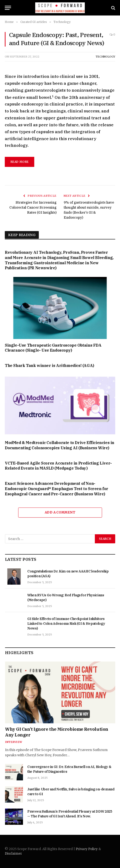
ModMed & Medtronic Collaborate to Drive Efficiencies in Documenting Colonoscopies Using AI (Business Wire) (60, 445)
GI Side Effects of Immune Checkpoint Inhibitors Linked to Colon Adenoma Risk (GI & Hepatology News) (66, 624)
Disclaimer (13, 854)
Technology (105, 57)
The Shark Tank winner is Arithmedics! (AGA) (49, 365)
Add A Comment (60, 512)
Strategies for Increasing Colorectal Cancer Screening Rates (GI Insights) (33, 207)
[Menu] (8, 8)
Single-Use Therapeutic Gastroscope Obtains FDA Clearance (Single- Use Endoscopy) (53, 348)
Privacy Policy (87, 849)
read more (20, 162)
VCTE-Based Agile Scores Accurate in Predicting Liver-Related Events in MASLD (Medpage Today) (58, 466)
